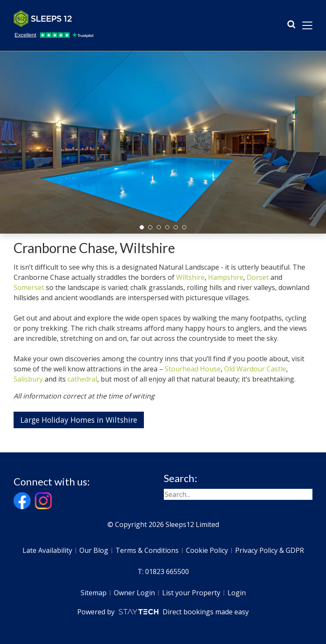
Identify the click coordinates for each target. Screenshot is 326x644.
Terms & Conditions (147, 550)
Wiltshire (190, 277)
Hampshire (226, 277)
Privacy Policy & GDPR (270, 550)
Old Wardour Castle (255, 369)
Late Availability (47, 550)
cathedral (82, 379)
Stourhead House (193, 369)
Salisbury (28, 379)
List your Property (191, 593)
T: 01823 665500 (163, 572)
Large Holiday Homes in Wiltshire (79, 420)
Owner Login (134, 593)
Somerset (29, 287)
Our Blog (94, 550)
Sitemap (94, 593)
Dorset (258, 277)
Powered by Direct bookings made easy (163, 612)
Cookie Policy (207, 550)
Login (237, 593)
